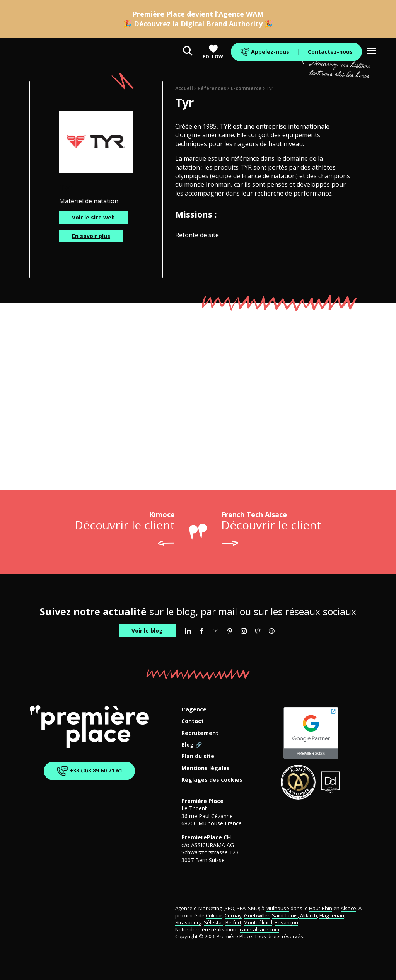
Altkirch (308, 915)
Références (212, 88)
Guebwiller (257, 915)
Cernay (233, 915)
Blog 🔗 (192, 745)
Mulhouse (277, 908)
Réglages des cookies (212, 780)
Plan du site (198, 756)
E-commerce (246, 88)
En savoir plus (91, 236)
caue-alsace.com (259, 929)
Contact (193, 721)
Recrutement (200, 733)
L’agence (194, 710)
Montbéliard (258, 922)
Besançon (286, 922)
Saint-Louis (285, 915)
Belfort (233, 922)
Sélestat (213, 922)
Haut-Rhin (321, 908)
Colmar (214, 915)
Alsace (348, 908)
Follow (213, 52)
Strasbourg (188, 922)
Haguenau (332, 915)
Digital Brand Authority (222, 24)
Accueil (184, 88)
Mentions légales (206, 768)
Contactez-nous (330, 52)
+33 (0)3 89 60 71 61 (88, 771)
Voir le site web (93, 217)
